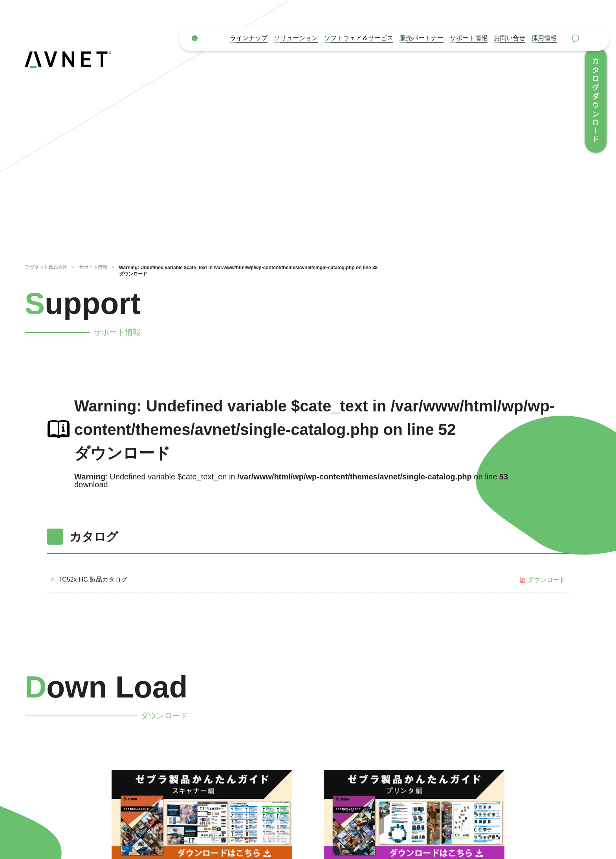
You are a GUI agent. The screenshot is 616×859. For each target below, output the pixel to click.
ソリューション (296, 38)
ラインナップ (249, 38)
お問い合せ (510, 38)
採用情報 (544, 38)
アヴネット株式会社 (46, 267)
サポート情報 (469, 38)
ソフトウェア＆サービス (359, 38)
